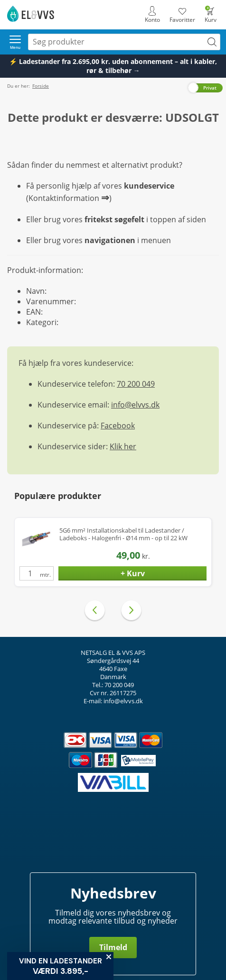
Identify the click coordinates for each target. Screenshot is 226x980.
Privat (210, 88)
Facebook (118, 426)
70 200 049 (136, 384)
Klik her (123, 446)
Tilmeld (113, 947)
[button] (60, 966)
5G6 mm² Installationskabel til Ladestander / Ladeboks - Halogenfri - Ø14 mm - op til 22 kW (123, 534)
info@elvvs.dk (135, 405)
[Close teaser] (109, 957)
